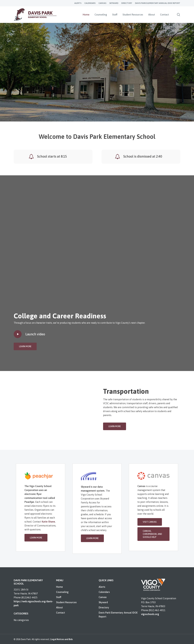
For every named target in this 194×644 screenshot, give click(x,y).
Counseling (62, 592)
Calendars (104, 592)
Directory (104, 607)
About (59, 607)
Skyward (103, 602)
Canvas (103, 597)
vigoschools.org (150, 614)
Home (59, 587)
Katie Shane (48, 522)
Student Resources (66, 602)
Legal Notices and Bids (62, 639)
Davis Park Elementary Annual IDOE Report (118, 615)
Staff (59, 597)
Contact (61, 613)
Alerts (102, 587)
